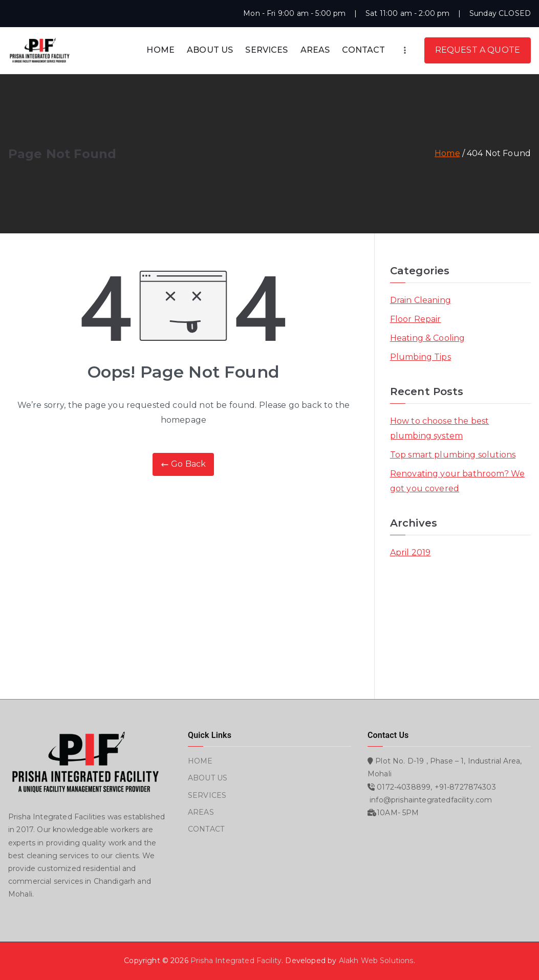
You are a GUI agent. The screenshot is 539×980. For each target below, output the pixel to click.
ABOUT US (210, 50)
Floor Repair (416, 319)
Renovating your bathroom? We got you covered (457, 481)
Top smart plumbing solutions (453, 455)
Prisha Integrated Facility (236, 961)
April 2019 (411, 552)
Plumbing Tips (421, 357)
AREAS (315, 50)
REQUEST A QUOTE (478, 50)
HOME (160, 50)
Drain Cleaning (421, 300)
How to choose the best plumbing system (440, 428)
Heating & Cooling (428, 338)
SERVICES (266, 50)
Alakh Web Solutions (376, 961)
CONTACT (363, 50)
